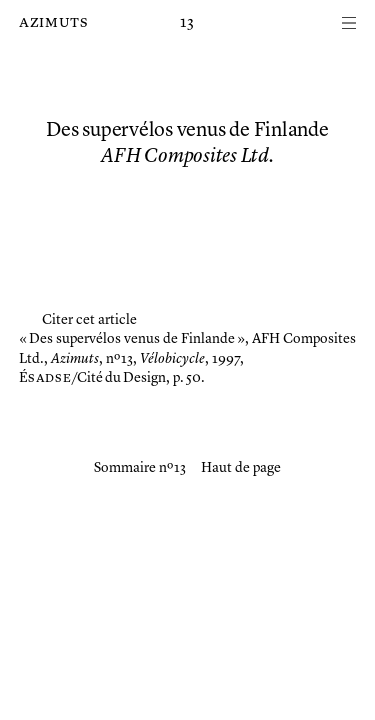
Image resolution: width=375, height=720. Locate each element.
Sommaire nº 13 (140, 468)
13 (187, 23)
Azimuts (53, 23)
